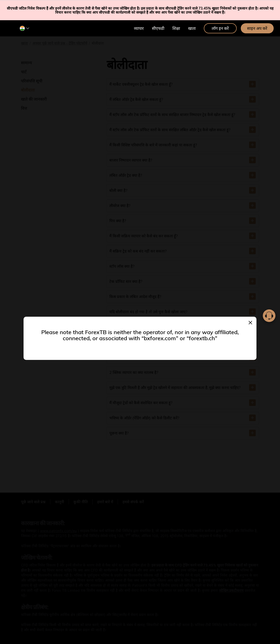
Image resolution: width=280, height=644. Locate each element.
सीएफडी (158, 28)
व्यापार (139, 28)
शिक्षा (176, 28)
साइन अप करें (257, 28)
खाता (192, 28)
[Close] (250, 322)
